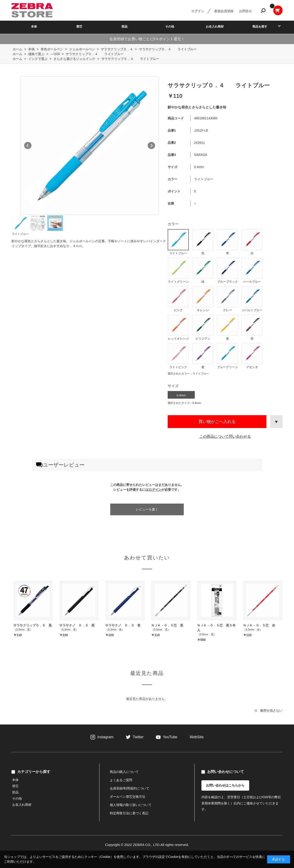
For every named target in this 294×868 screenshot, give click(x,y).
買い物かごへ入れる (217, 422)
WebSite (197, 737)
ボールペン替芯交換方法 (127, 797)
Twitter (138, 737)
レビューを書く (147, 509)
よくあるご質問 (121, 780)
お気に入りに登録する (276, 422)
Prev (28, 146)
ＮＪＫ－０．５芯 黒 (167, 625)
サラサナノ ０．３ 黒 (77, 625)
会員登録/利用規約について (130, 788)
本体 (34, 27)
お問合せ (246, 11)
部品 (124, 27)
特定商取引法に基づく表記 (129, 813)
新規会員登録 (224, 11)
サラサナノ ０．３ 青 (123, 625)
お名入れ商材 (215, 27)
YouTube (170, 737)
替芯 (79, 27)
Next (151, 146)
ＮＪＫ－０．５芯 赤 (259, 625)
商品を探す (260, 27)
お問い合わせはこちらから (225, 785)
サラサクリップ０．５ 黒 (33, 625)
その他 (170, 27)
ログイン (198, 11)
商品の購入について (124, 772)
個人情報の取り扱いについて (131, 805)
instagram (105, 737)
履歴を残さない (271, 710)
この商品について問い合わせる (225, 436)
